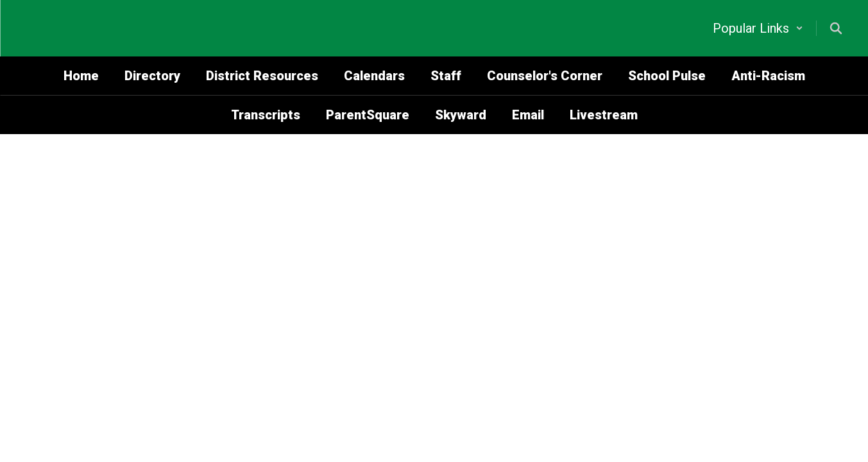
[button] (758, 28)
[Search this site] (836, 28)
